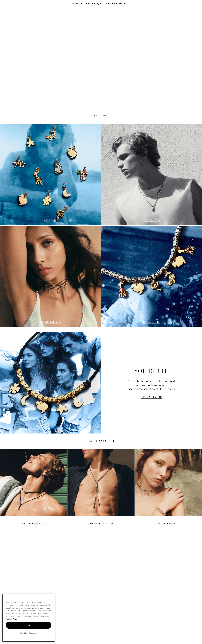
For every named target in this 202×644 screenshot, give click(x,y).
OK (29, 625)
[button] (194, 4)
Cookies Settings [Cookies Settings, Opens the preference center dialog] (29, 633)
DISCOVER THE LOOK (34, 524)
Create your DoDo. (120, 4)
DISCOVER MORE (101, 115)
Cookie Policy (12, 619)
